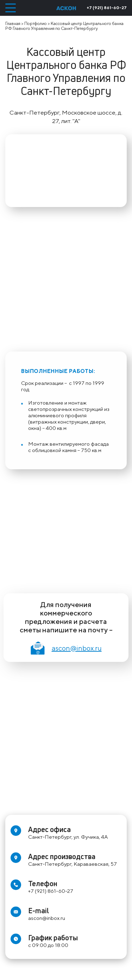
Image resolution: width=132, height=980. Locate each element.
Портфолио (36, 23)
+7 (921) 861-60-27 (107, 8)
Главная (13, 23)
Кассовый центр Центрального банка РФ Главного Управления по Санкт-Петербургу (64, 26)
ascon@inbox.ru (66, 648)
